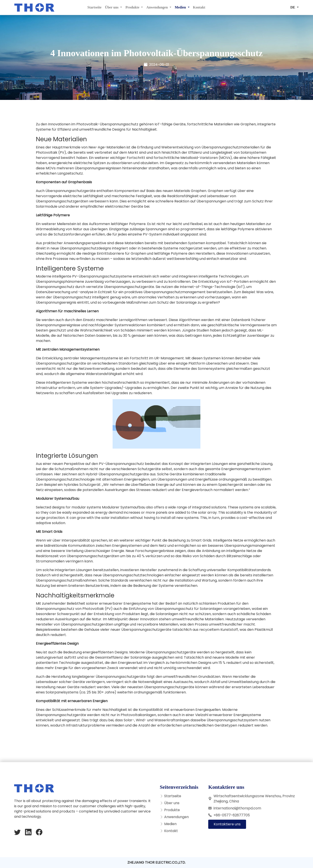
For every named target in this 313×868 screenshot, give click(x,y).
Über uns (172, 803)
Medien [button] (181, 7)
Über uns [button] (112, 7)
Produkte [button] (133, 7)
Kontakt (199, 7)
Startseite (94, 7)
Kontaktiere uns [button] (227, 824)
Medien (170, 824)
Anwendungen (176, 817)
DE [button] (293, 7)
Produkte (172, 810)
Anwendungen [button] (157, 7)
